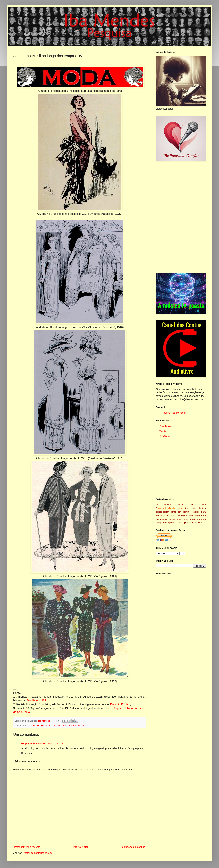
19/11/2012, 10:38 (53, 744)
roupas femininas (32, 744)
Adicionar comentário (27, 761)
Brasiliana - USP (36, 700)
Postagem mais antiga (133, 847)
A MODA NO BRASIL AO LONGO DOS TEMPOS (52, 725)
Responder (27, 753)
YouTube (165, 436)
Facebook (165, 426)
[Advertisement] (181, 217)
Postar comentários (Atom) (38, 853)
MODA (81, 725)
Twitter (163, 431)
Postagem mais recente (27, 847)
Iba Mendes (44, 721)
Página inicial (80, 847)
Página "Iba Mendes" (174, 413)
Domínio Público (120, 704)
